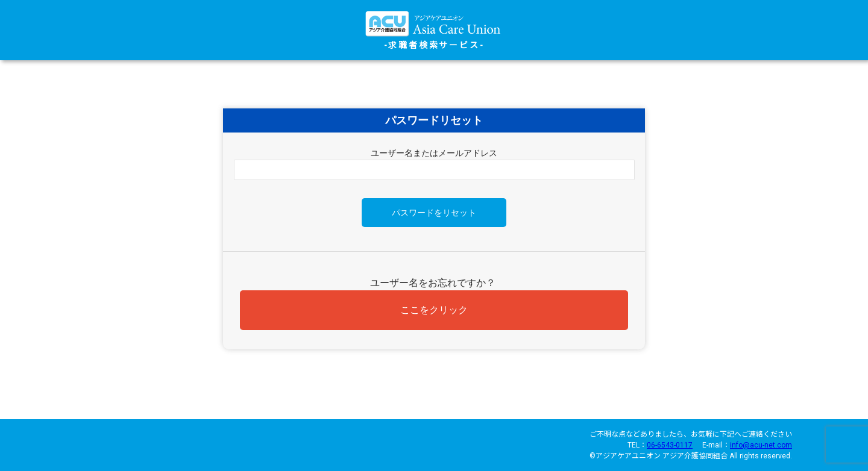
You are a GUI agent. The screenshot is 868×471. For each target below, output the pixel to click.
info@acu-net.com (761, 445)
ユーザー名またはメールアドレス (434, 153)
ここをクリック (434, 310)
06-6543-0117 (670, 445)
